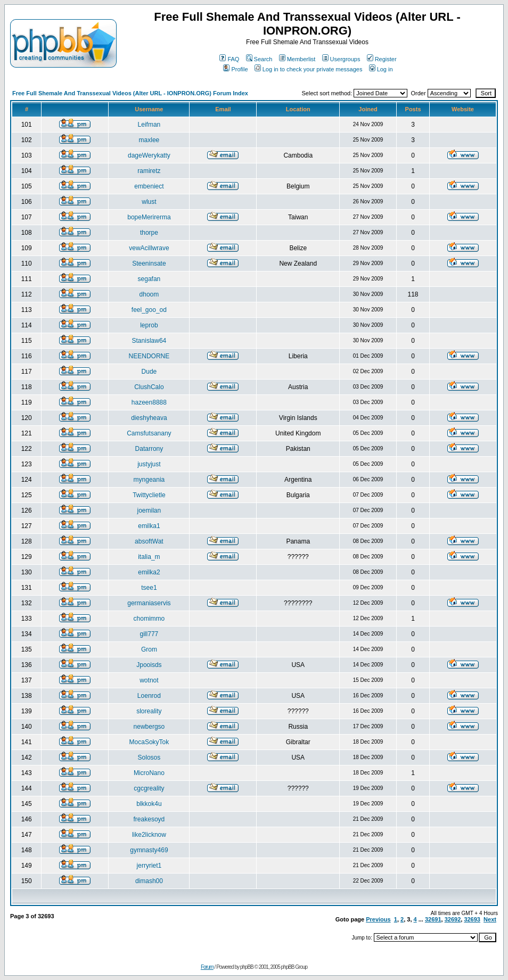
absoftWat (149, 541)
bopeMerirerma (149, 217)
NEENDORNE (149, 356)
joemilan (149, 510)
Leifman (149, 125)
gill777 (149, 634)
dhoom (149, 294)
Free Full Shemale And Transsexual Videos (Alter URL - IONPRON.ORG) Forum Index (130, 93)
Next (490, 919)
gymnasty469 (149, 850)
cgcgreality (149, 788)
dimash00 (149, 881)
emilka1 (149, 526)
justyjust (149, 464)
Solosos (149, 757)
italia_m (149, 557)
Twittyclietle (149, 495)
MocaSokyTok (149, 742)
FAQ (229, 59)
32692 (453, 919)
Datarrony (149, 449)
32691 (433, 919)
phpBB (247, 967)
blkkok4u (149, 804)
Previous (378, 919)
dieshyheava (149, 418)
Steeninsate (149, 263)
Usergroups (341, 59)
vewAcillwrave (149, 248)
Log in (381, 69)
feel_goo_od (149, 310)
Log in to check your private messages (309, 69)
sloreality (149, 711)
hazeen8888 (149, 402)
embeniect (149, 186)
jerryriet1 (149, 866)
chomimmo (149, 619)
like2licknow (149, 835)
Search (259, 59)
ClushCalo (149, 387)
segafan (149, 279)
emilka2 (149, 572)
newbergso (149, 727)
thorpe (149, 233)
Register (382, 59)
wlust (149, 202)
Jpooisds (149, 665)
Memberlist (297, 59)
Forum (207, 967)
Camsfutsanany (149, 433)
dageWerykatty (149, 155)
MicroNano (149, 773)
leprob (149, 325)
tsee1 (149, 588)
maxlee (149, 140)
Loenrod (149, 696)
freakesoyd (149, 819)
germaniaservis (149, 603)
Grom (149, 649)
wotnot (149, 680)
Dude (149, 372)
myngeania (149, 480)
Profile (235, 69)
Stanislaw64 (149, 341)
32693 (472, 919)
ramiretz (149, 171)
